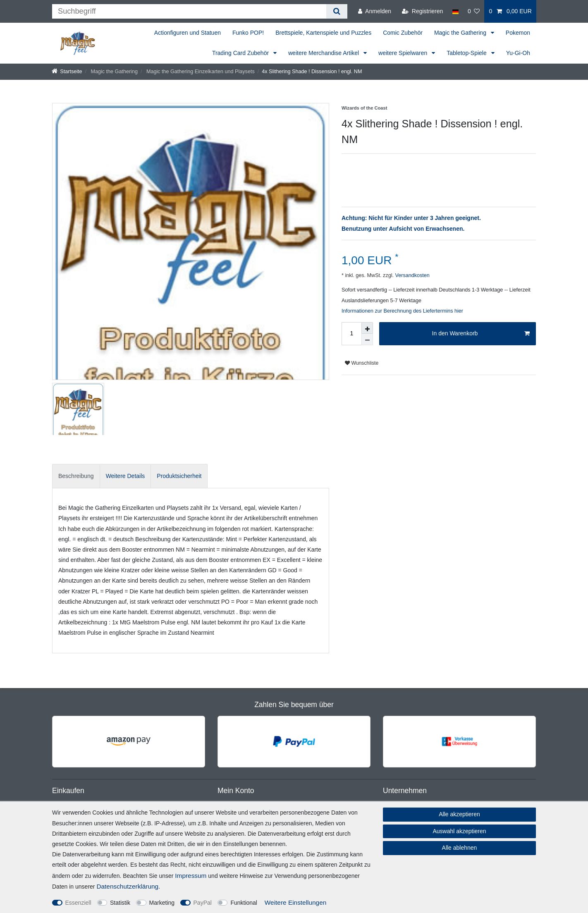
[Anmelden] (375, 11)
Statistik (120, 903)
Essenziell (78, 903)
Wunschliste (362, 363)
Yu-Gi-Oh (518, 53)
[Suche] (337, 11)
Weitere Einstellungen (295, 902)
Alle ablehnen (460, 848)
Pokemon (518, 33)
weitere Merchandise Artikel (324, 53)
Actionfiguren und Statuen (188, 33)
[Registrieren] (422, 11)
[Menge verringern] (367, 339)
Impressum (191, 876)
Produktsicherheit (179, 476)
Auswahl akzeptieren (459, 831)
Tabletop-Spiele (467, 53)
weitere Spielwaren (404, 53)
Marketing (162, 903)
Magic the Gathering (461, 33)
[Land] (455, 11)
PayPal (203, 903)
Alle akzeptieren (459, 814)
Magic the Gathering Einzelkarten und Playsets (200, 72)
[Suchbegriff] (189, 11)
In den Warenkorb (481, 334)
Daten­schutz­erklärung (127, 886)
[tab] (76, 476)
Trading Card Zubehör (241, 53)
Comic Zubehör (403, 33)
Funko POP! (248, 33)
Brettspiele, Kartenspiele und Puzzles (323, 33)
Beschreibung (76, 476)
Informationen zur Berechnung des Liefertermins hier (402, 311)
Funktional (244, 903)
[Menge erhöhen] (367, 328)
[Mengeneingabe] (351, 334)
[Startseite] (67, 72)
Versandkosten (412, 275)
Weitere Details (125, 476)
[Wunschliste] (474, 11)
